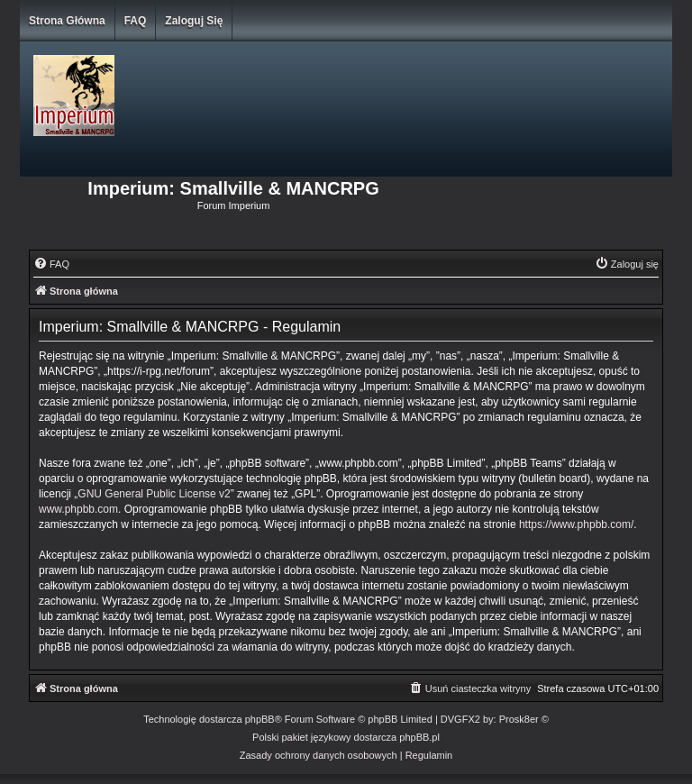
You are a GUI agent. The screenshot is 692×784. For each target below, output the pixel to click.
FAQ (136, 21)
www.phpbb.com (78, 509)
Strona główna (67, 21)
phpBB (260, 719)
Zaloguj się (194, 21)
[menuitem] (51, 264)
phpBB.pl (419, 737)
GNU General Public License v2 (154, 494)
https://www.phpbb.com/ (576, 524)
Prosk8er (519, 719)
